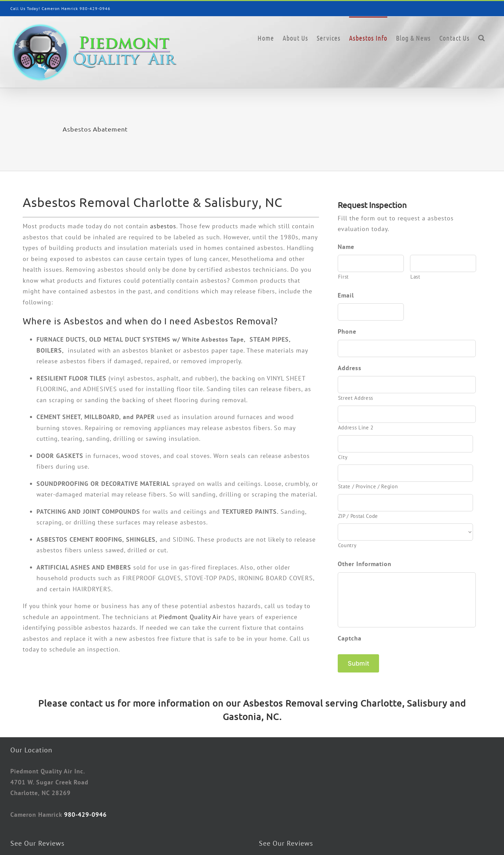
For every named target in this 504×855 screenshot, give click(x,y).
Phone (347, 331)
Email (346, 295)
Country (347, 545)
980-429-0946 (95, 8)
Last (415, 277)
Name (346, 247)
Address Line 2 (356, 427)
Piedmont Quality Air (190, 617)
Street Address (356, 398)
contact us (92, 702)
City (343, 457)
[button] (482, 37)
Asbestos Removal (283, 702)
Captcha (350, 638)
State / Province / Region (368, 486)
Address (350, 368)
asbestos (163, 226)
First (343, 277)
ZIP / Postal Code (358, 516)
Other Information (365, 564)
